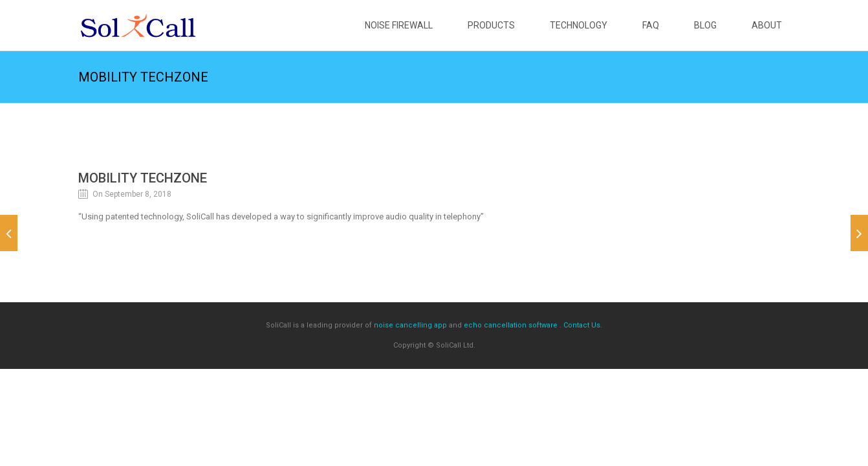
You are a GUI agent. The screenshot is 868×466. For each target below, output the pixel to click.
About (767, 25)
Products (491, 25)
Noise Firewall (399, 25)
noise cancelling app (410, 325)
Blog (705, 25)
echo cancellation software (511, 325)
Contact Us (582, 325)
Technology (579, 25)
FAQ (651, 25)
